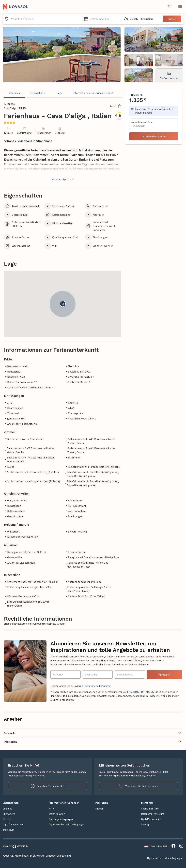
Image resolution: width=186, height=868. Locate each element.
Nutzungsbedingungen (61, 819)
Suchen (172, 19)
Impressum (8, 830)
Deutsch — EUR (156, 846)
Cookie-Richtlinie (150, 809)
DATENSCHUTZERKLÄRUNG (138, 692)
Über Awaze (9, 814)
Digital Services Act (151, 819)
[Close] (180, 7)
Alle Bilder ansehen (169, 75)
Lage (60, 93)
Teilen (116, 106)
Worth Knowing (57, 814)
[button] (102, 19)
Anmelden (164, 675)
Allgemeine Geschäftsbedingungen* (165, 858)
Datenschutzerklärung (153, 814)
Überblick (14, 93)
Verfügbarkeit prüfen (154, 136)
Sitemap (145, 824)
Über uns (7, 809)
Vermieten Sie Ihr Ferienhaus (139, 786)
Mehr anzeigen (63, 179)
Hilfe (51, 809)
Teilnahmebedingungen (97, 686)
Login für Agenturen (13, 824)
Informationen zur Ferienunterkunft (93, 93)
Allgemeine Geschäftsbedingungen (67, 824)
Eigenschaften (38, 93)
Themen (99, 809)
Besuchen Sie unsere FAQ (47, 786)
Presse (6, 819)
